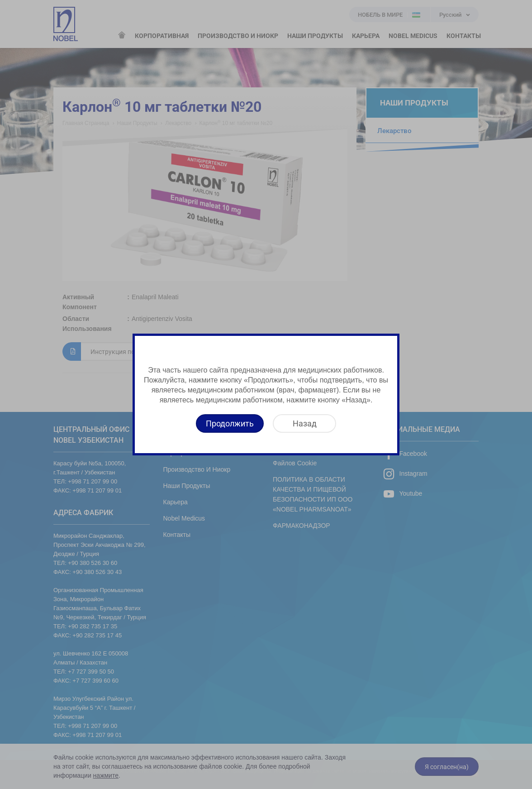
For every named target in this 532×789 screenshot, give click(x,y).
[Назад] (304, 423)
